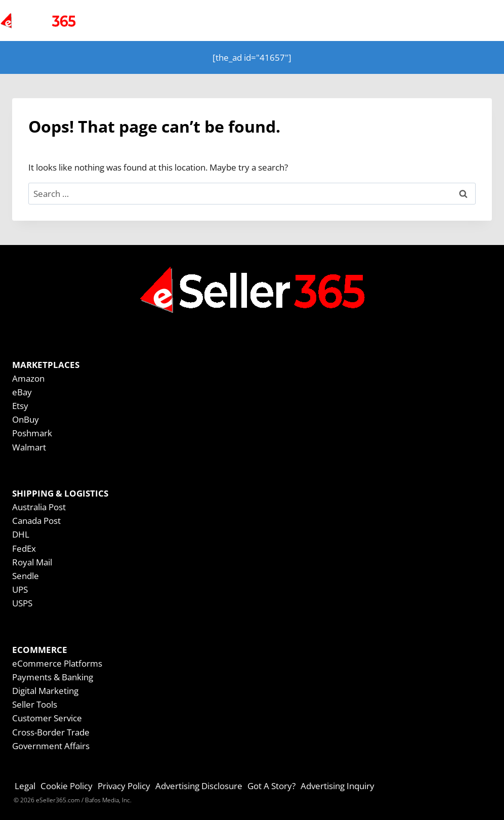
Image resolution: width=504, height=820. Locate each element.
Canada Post (36, 521)
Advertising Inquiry (338, 786)
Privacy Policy (124, 786)
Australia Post (39, 507)
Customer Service (47, 718)
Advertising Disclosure (199, 786)
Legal (25, 786)
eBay (22, 392)
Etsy (20, 406)
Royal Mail (32, 562)
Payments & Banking (53, 677)
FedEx (24, 548)
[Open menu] (475, 20)
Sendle (26, 576)
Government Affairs (51, 746)
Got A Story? (271, 786)
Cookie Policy (67, 786)
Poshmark (32, 433)
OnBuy (26, 419)
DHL (21, 534)
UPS (20, 589)
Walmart (29, 447)
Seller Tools (35, 704)
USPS (22, 603)
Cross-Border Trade (51, 732)
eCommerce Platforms (57, 663)
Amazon (28, 378)
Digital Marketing (45, 691)
